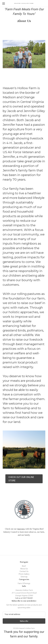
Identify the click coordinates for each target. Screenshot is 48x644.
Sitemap (24, 577)
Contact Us (24, 571)
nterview (21, 529)
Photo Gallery (24, 574)
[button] (24, 479)
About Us (24, 569)
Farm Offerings (24, 583)
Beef (24, 566)
